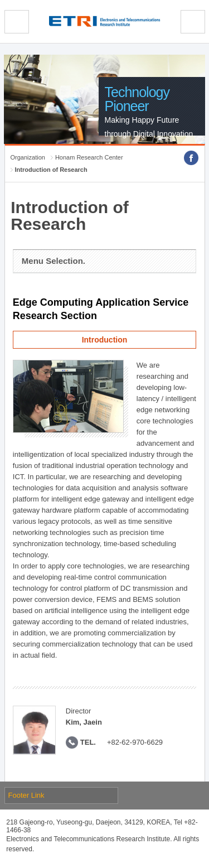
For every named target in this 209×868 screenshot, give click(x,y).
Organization (28, 157)
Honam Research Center (89, 157)
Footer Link (26, 795)
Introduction (105, 340)
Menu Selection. (54, 261)
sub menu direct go (0, 0)
